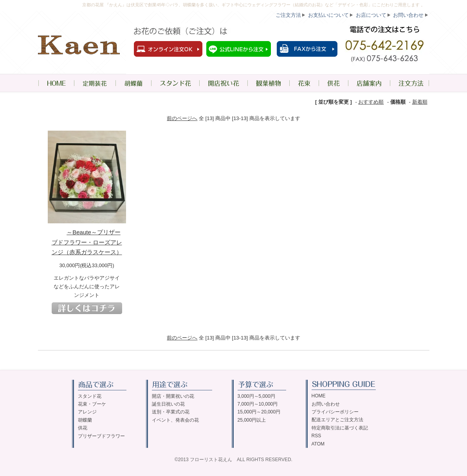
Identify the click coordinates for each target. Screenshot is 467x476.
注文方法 (410, 83)
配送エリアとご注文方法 (337, 420)
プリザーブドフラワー (101, 436)
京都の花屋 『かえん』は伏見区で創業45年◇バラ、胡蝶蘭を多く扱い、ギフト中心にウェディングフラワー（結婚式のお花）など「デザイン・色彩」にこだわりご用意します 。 (254, 5)
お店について (371, 15)
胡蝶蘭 (133, 83)
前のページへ (182, 118)
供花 (333, 83)
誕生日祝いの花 (168, 404)
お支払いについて (328, 15)
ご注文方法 (288, 15)
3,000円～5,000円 (256, 396)
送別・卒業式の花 (171, 412)
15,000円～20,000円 (259, 412)
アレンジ (87, 412)
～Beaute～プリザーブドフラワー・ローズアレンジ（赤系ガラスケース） (87, 242)
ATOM (318, 444)
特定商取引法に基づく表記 (340, 428)
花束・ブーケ (92, 404)
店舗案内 (369, 83)
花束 (304, 83)
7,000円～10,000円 (258, 404)
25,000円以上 (252, 420)
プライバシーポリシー (335, 412)
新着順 (420, 102)
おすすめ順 (371, 102)
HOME (56, 83)
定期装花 (95, 83)
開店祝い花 (223, 83)
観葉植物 (268, 83)
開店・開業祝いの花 (173, 396)
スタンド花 (175, 83)
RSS (316, 436)
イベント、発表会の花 (175, 420)
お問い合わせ (408, 15)
